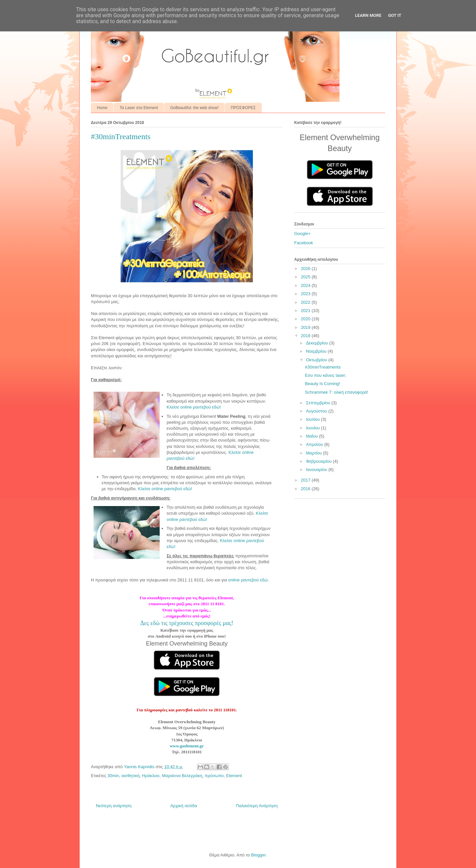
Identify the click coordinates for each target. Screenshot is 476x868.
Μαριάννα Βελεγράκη (182, 776)
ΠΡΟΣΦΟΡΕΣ (243, 108)
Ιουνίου (314, 428)
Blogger (258, 855)
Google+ (302, 234)
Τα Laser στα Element (139, 108)
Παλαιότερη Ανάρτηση (257, 806)
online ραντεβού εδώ (248, 580)
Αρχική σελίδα (184, 806)
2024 (306, 285)
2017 (306, 480)
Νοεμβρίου (317, 351)
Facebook (304, 243)
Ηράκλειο (151, 776)
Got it (395, 15)
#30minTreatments (323, 367)
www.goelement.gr (187, 746)
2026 (306, 269)
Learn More (368, 15)
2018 (306, 336)
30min (113, 776)
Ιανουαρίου (317, 470)
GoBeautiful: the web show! (194, 108)
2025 (306, 277)
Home (102, 108)
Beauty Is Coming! (322, 384)
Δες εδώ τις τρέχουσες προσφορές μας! (187, 623)
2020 (306, 319)
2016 (306, 489)
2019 (306, 327)
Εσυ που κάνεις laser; (325, 375)
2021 (306, 311)
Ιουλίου (314, 419)
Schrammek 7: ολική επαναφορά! (336, 392)
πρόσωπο (214, 776)
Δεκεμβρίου (318, 343)
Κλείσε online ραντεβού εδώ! (194, 407)
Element (234, 776)
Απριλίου (315, 444)
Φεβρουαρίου (319, 461)
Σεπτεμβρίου (319, 403)
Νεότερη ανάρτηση (114, 806)
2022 (306, 302)
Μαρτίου (315, 453)
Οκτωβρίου (317, 360)
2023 (306, 294)
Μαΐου (313, 436)
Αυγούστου (317, 411)
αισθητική (130, 776)
